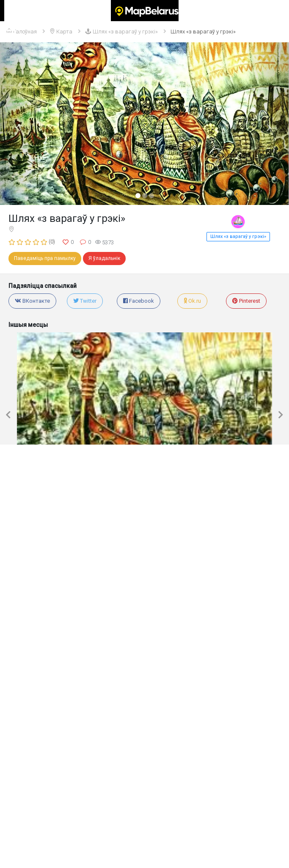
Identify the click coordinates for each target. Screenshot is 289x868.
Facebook (139, 301)
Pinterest (246, 301)
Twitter (85, 301)
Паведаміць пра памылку (45, 258)
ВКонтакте (32, 301)
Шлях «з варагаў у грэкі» (238, 236)
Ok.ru (192, 301)
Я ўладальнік (104, 258)
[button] (22, 124)
